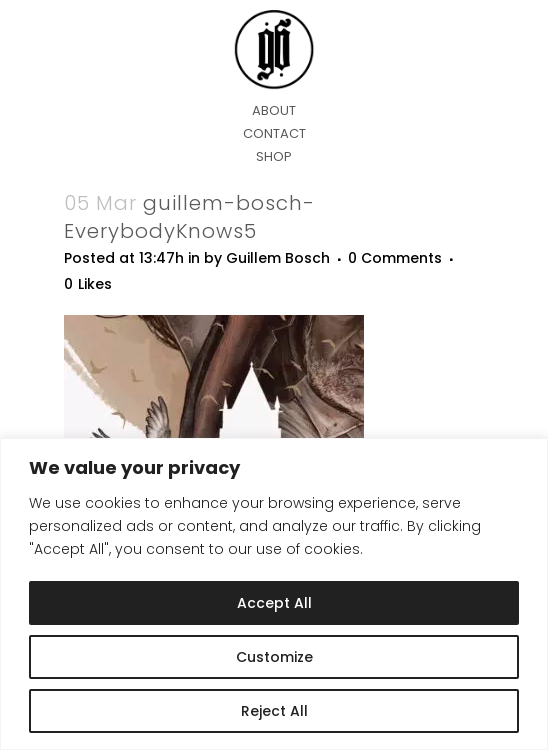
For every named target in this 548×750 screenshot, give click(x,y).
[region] (274, 594)
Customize (274, 657)
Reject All (274, 711)
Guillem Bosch (278, 258)
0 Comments (395, 258)
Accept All (274, 603)
